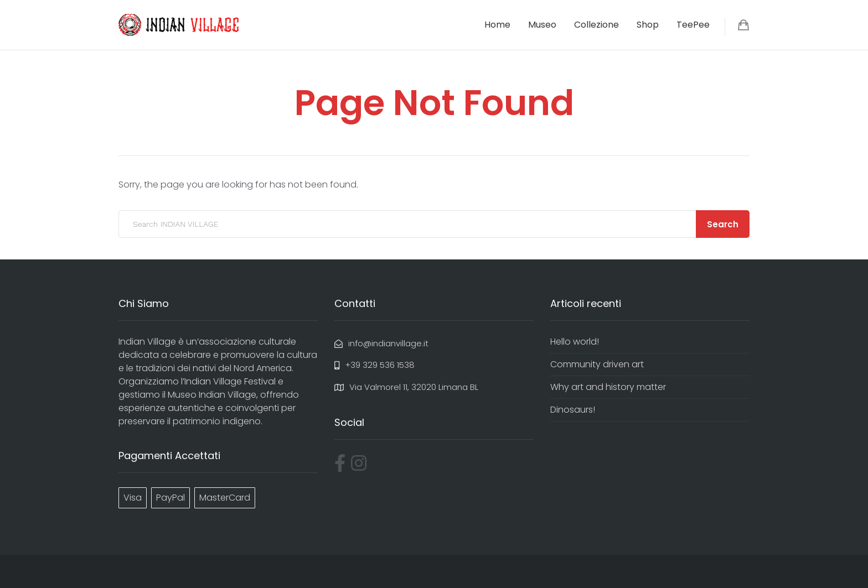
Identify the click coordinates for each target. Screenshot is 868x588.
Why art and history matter (608, 387)
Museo (542, 25)
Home (497, 25)
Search (723, 224)
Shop (648, 25)
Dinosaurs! (573, 410)
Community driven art (597, 364)
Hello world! (575, 342)
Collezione (596, 25)
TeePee (693, 25)
